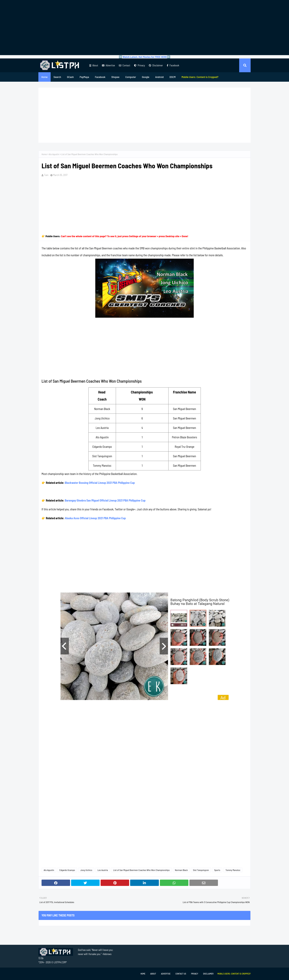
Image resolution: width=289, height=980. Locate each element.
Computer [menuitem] (131, 77)
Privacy (139, 65)
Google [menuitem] (146, 77)
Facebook (173, 65)
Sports (217, 870)
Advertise (108, 65)
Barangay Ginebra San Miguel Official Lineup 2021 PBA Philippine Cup (105, 500)
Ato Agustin (54, 154)
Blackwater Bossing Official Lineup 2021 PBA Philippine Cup (100, 483)
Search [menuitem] (57, 77)
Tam (46, 175)
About (94, 65)
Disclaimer (156, 65)
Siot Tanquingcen (201, 870)
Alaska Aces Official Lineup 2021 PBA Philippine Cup (95, 518)
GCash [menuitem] (70, 77)
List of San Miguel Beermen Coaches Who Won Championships (141, 870)
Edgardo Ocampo (67, 870)
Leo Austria (103, 870)
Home (44, 154)
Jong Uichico (86, 870)
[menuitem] (200, 77)
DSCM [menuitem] (173, 77)
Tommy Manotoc (233, 870)
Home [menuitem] (44, 77)
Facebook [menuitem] (100, 77)
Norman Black (181, 870)
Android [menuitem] (159, 77)
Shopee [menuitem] (115, 77)
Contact (125, 65)
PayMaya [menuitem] (84, 77)
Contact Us (181, 974)
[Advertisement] (144, 28)
